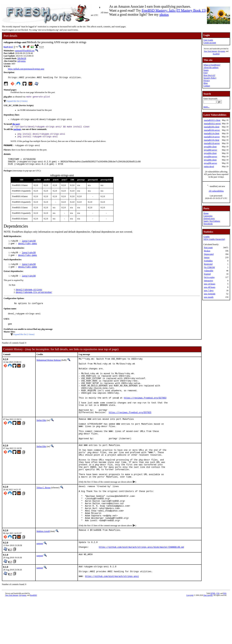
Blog (205, 83)
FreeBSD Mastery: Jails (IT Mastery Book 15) (174, 10)
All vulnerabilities (216, 191)
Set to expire (209, 277)
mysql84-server (211, 157)
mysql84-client (210, 153)
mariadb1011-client (212, 120)
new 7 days (209, 291)
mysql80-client (210, 147)
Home (206, 213)
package (17, 131)
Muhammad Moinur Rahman (49, 370)
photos (164, 14)
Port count (208, 248)
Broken (207, 251)
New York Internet (210, 51)
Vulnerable (209, 271)
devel (11, 47)
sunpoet (40, 585)
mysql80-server (211, 150)
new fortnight (210, 294)
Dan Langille (208, 640)
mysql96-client (210, 160)
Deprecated (209, 254)
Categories (208, 216)
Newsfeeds (208, 224)
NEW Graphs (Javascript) (214, 239)
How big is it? (209, 75)
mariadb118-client (212, 140)
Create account (210, 43)
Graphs (207, 237)
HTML (213, 638)
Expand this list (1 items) (24, 344)
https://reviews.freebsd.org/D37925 (130, 434)
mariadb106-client (212, 127)
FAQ (205, 73)
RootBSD (216, 54)
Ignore (207, 257)
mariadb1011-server (212, 124)
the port (16, 126)
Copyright (190, 640)
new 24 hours (210, 284)
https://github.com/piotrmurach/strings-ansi (26, 69)
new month (209, 297)
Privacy (207, 81)
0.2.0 (6, 47)
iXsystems (221, 51)
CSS (218, 638)
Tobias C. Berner (44, 521)
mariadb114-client (212, 133)
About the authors (211, 67)
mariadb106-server (212, 130)
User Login (208, 40)
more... (206, 107)
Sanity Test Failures (212, 221)
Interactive (208, 281)
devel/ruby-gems (27, 249)
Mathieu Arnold (43, 573)
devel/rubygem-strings (29, 297)
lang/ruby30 (29, 246)
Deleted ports (209, 218)
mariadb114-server (212, 137)
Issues (206, 70)
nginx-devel (209, 166)
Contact (207, 86)
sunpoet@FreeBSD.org (25, 51)
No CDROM (209, 267)
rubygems (21, 61)
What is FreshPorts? (212, 65)
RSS (225, 638)
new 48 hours (210, 287)
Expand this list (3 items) (17, 102)
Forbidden (208, 261)
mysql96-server (211, 163)
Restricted (208, 264)
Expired (207, 274)
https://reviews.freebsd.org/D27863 (145, 416)
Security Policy (210, 78)
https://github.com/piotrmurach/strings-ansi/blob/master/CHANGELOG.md (141, 590)
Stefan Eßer (41, 442)
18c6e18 (22, 59)
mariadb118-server (212, 143)
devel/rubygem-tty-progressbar (34, 300)
